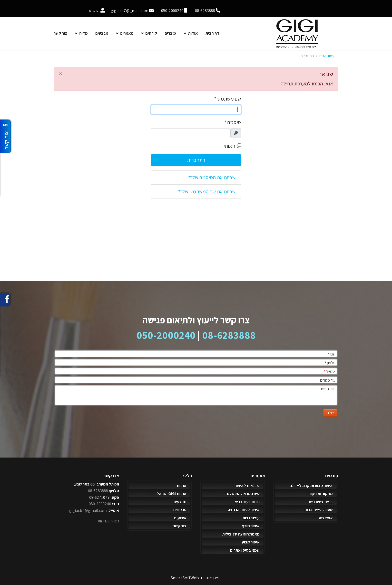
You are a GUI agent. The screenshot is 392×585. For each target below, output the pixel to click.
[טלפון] (205, 9)
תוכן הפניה (328, 389)
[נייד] (172, 9)
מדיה (84, 33)
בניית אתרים (211, 578)
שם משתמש (228, 99)
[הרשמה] (82, 9)
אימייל (330, 371)
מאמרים (127, 33)
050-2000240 (166, 335)
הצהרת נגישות (108, 521)
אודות (193, 33)
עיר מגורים (328, 380)
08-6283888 (229, 335)
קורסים (151, 33)
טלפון (330, 363)
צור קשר (60, 33)
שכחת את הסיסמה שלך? (212, 177)
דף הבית (212, 33)
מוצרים (170, 33)
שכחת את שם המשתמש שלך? (207, 192)
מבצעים (102, 33)
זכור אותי (232, 146)
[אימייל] (131, 9)
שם (332, 354)
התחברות (196, 160)
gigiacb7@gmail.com (88, 510)
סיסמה (233, 122)
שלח (330, 413)
